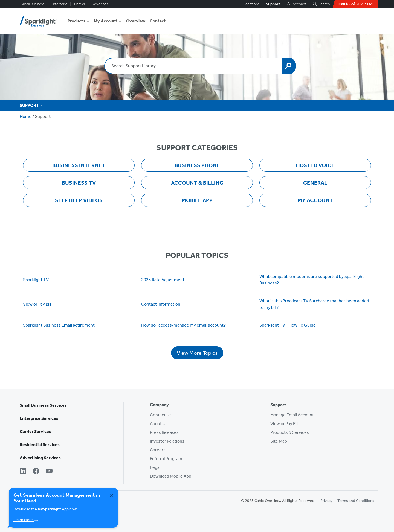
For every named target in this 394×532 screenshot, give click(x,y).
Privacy (326, 501)
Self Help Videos (79, 200)
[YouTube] (49, 472)
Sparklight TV (36, 280)
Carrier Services (35, 431)
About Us (159, 424)
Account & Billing (197, 183)
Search (321, 4)
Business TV (79, 183)
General (315, 183)
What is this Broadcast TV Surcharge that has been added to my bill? (314, 304)
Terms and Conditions (356, 501)
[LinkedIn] (23, 472)
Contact (158, 21)
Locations (251, 4)
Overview (136, 21)
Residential (101, 4)
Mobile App (197, 200)
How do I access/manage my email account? (183, 325)
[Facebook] (36, 472)
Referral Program (166, 459)
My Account (106, 21)
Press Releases (164, 432)
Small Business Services (43, 405)
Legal (155, 467)
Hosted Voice (315, 165)
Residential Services (40, 445)
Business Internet (79, 165)
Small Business (33, 4)
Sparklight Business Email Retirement (59, 325)
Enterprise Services (39, 418)
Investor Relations (167, 441)
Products (76, 21)
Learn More (26, 520)
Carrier (80, 4)
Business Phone (197, 165)
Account (296, 4)
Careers (158, 450)
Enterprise (59, 4)
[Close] (111, 496)
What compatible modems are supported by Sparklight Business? (312, 280)
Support (273, 4)
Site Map (279, 441)
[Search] (289, 66)
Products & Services (290, 432)
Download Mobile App (171, 476)
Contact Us (161, 415)
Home (26, 116)
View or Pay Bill (37, 304)
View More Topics (197, 353)
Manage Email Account (292, 415)
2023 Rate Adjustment (163, 280)
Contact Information (161, 304)
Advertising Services (40, 458)
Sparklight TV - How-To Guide (288, 325)
